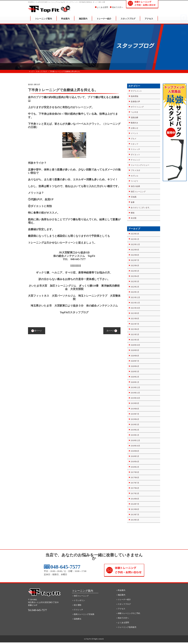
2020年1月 (135, 382)
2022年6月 (135, 266)
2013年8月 (135, 509)
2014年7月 (135, 504)
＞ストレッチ (78, 610)
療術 (133, 213)
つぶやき (134, 112)
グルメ (134, 139)
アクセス (149, 20)
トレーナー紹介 (104, 20)
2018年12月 (135, 441)
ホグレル (134, 176)
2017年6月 (135, 488)
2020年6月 (135, 366)
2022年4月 (135, 276)
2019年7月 (135, 414)
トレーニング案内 (43, 20)
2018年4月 (135, 462)
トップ (31, 71)
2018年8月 (135, 451)
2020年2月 (135, 377)
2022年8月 (135, 255)
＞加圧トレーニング (80, 596)
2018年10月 (135, 446)
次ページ (112, 331)
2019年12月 (135, 388)
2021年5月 (135, 335)
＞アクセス (121, 609)
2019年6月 (135, 419)
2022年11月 (135, 244)
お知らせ (134, 128)
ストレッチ (135, 149)
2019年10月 (135, 398)
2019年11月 (135, 393)
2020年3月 (135, 372)
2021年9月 (135, 313)
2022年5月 (135, 271)
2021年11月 (135, 303)
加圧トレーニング (138, 192)
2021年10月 (135, 308)
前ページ (37, 331)
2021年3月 (135, 340)
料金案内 (65, 20)
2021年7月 (135, 324)
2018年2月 (135, 467)
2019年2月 (135, 430)
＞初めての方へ (122, 618)
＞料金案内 (121, 590)
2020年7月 (135, 361)
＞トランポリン (78, 600)
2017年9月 (135, 472)
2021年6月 (135, 329)
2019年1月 (135, 435)
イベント (134, 133)
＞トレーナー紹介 (123, 600)
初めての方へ (117, 9)
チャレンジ (135, 160)
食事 (133, 202)
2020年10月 (135, 345)
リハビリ (134, 181)
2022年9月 (135, 250)
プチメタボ (135, 170)
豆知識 (134, 197)
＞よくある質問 (122, 623)
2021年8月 (135, 319)
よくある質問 (102, 9)
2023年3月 (135, 234)
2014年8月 (135, 499)
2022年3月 (135, 282)
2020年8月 (135, 356)
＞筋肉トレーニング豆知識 (83, 614)
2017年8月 (135, 478)
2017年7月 (135, 483)
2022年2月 (135, 287)
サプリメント (136, 91)
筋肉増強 (134, 96)
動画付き (134, 123)
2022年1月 (135, 292)
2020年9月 (135, 350)
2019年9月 (135, 403)
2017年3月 (135, 494)
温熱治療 (134, 118)
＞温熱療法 (77, 619)
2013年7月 (135, 515)
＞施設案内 (121, 595)
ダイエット (135, 155)
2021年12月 (135, 297)
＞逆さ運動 (77, 605)
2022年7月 (135, 260)
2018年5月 (135, 456)
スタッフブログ (128, 20)
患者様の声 (135, 102)
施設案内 (83, 20)
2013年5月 (135, 520)
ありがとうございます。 (141, 208)
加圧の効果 (135, 186)
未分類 (134, 218)
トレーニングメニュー (140, 165)
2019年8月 (135, 409)
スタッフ (134, 144)
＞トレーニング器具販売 (126, 627)
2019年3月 (135, 425)
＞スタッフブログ (123, 604)
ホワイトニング (137, 107)
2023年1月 (135, 239)
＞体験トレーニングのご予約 (128, 613)
